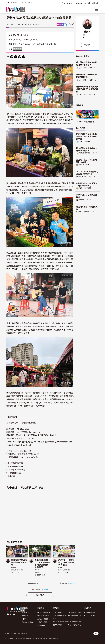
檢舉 (71, 25)
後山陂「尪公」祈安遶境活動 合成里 (87, 161)
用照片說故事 (58, 625)
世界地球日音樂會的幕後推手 (87, 196)
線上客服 (95, 3)
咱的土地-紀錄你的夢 (60, 622)
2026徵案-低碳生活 (75, 612)
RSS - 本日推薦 (90, 616)
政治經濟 (34, 40)
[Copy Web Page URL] (24, 57)
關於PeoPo (26, 612)
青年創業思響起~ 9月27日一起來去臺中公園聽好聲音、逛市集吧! (42, 563)
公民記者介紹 (42, 622)
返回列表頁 (40, 595)
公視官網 (87, 3)
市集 (47, 44)
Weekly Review (27, 622)
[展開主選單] (97, 10)
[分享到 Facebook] (12, 57)
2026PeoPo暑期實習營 (85, 122)
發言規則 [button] (71, 583)
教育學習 (17, 40)
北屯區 (26, 35)
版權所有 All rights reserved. (18, 49)
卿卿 (81, 165)
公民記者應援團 (43, 619)
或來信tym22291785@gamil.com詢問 (35, 402)
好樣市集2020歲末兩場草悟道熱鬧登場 (19, 562)
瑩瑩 (81, 141)
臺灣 (15, 35)
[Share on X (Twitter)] (16, 57)
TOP (96, 633)
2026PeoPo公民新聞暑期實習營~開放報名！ (87, 173)
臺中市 (20, 35)
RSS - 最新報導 (90, 612)
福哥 (81, 188)
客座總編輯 (41, 625)
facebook (8, 614)
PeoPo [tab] (33, 583)
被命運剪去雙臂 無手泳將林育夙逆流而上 (87, 149)
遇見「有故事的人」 (75, 625)
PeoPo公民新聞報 (44, 612)
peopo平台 (83, 176)
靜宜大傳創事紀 (85, 211)
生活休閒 (26, 40)
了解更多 (87, 45)
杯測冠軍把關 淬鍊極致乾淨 (87, 208)
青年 (20, 44)
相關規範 (25, 616)
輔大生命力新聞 (85, 153)
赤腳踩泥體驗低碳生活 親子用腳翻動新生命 (87, 184)
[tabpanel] (40, 590)
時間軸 (24, 619)
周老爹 (82, 200)
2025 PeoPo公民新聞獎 (60, 617)
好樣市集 (52, 44)
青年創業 (26, 44)
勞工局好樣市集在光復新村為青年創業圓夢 (87, 64)
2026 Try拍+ (57, 612)
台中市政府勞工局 (37, 44)
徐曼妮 (13, 567)
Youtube (14, 614)
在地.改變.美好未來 (75, 622)
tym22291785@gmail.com (28, 432)
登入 (63, 3)
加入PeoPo (71, 3)
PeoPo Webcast (43, 616)
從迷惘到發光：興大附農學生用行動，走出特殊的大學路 (87, 136)
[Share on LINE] (20, 57)
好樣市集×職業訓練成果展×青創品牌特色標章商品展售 (87, 89)
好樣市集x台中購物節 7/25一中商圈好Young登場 (66, 562)
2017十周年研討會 (75, 616)
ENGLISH (79, 3)
